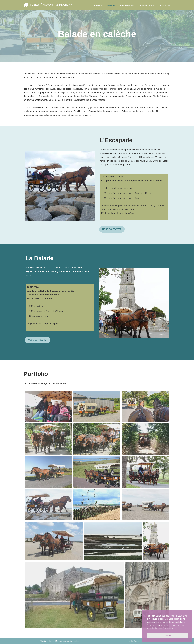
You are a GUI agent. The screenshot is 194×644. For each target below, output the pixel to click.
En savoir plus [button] (170, 628)
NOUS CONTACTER (112, 229)
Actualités (164, 5)
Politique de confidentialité (67, 641)
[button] (116, 5)
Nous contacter (147, 5)
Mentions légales (47, 641)
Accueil (98, 5)
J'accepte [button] (167, 635)
